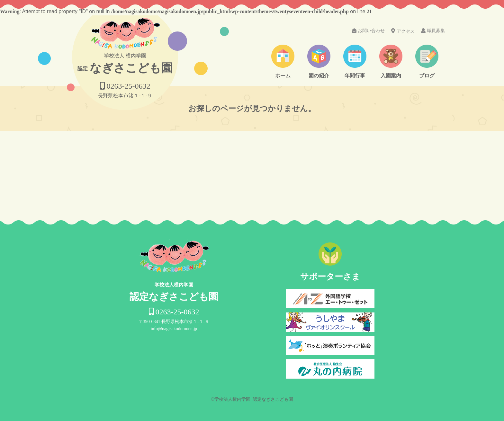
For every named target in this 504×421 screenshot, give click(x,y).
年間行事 (355, 76)
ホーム (283, 76)
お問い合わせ (368, 31)
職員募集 (433, 31)
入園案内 (391, 76)
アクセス (403, 31)
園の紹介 (319, 76)
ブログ (427, 76)
